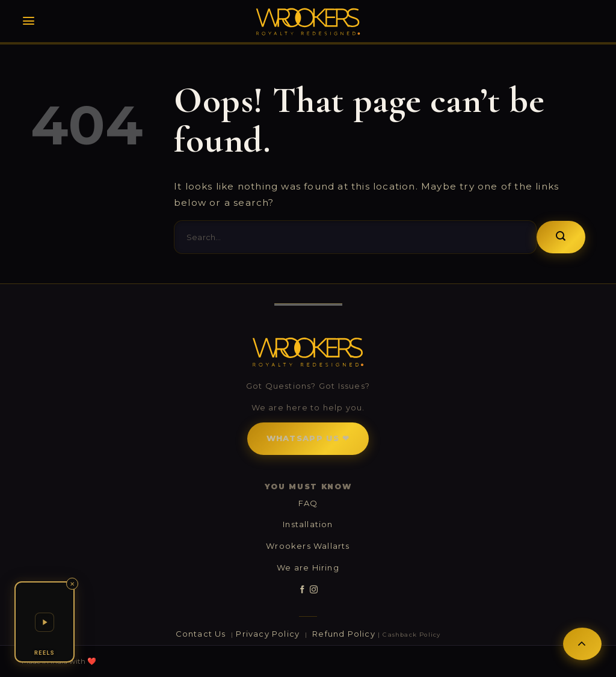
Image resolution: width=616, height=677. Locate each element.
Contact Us (202, 634)
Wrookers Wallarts (308, 546)
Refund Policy (344, 634)
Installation (308, 524)
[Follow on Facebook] (302, 590)
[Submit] (561, 237)
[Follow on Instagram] (314, 590)
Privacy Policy (269, 634)
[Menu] (29, 21)
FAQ (308, 503)
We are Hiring (308, 567)
